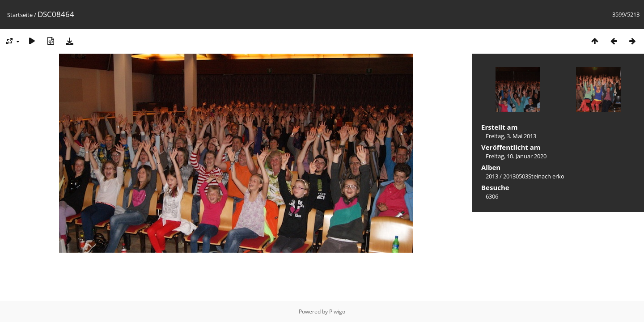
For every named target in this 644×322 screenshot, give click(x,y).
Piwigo (337, 311)
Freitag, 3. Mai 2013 (511, 136)
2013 (492, 176)
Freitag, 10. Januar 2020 (516, 156)
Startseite (20, 15)
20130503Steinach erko (534, 176)
